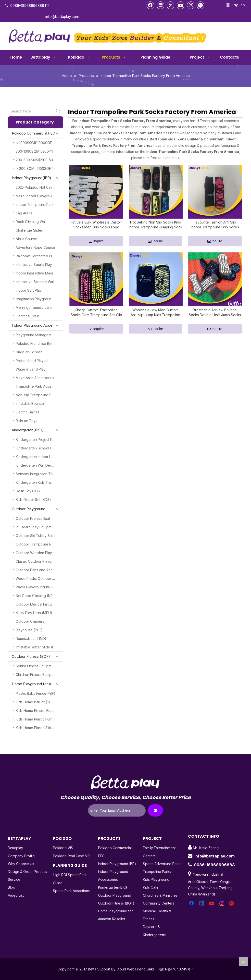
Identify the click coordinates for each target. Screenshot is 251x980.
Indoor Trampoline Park (35, 205)
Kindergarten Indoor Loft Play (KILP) (39, 457)
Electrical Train (27, 316)
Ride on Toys (26, 421)
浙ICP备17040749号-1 (176, 969)
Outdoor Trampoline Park (36, 544)
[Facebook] (151, 5)
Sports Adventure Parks (162, 864)
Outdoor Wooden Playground (39, 553)
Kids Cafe (151, 887)
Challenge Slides (29, 230)
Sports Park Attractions (71, 891)
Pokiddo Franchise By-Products (39, 343)
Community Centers (159, 903)
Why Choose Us (21, 864)
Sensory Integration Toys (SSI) (39, 474)
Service (14, 879)
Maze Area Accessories (35, 378)
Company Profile (21, 856)
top (243, 962)
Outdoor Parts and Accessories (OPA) (39, 570)
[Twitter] (171, 5)
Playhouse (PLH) (29, 630)
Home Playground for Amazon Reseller (37, 684)
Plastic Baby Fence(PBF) (36, 693)
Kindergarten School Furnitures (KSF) (39, 448)
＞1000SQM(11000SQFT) (36, 143)
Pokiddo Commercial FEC (33, 133)
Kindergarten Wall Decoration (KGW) (39, 465)
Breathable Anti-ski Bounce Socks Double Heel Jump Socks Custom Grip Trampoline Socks (215, 318)
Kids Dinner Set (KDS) (33, 500)
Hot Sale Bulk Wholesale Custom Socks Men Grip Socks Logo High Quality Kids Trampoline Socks (96, 228)
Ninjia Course (26, 239)
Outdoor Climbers (30, 621)
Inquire (96, 244)
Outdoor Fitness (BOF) (31, 656)
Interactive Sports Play (34, 265)
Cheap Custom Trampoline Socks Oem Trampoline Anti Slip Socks (96, 318)
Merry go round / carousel (37, 307)
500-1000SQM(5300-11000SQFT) (39, 151)
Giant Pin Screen (29, 352)
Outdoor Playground (29, 509)
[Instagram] (191, 5)
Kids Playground (156, 879)
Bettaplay (15, 848)
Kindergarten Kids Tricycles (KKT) (39, 482)
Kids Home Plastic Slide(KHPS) (39, 728)
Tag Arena (24, 213)
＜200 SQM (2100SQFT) (35, 168)
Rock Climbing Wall (31, 222)
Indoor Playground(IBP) (31, 178)
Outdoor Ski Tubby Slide (36, 536)
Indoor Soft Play (29, 290)
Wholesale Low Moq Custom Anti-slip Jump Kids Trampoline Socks (155, 318)
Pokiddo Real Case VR (71, 856)
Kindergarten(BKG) (28, 430)
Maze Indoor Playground (36, 196)
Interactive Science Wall (35, 282)
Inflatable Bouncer (30, 403)
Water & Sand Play (31, 369)
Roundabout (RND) (31, 639)
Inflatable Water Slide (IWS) (38, 647)
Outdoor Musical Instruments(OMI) (39, 604)
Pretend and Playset (32, 361)
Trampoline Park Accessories (39, 386)
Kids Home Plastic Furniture (38, 719)
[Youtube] (181, 5)
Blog (12, 887)
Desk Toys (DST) (30, 491)
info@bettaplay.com (214, 856)
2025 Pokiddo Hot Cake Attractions (39, 187)
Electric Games (28, 412)
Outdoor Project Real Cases (38, 518)
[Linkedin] (161, 5)
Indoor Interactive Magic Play (39, 273)
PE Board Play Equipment (36, 527)
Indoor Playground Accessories (37, 325)
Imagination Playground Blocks (39, 299)
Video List (16, 895)
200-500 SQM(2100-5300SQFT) (39, 160)
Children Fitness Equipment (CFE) (39, 675)
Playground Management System (39, 335)
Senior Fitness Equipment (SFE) (39, 666)
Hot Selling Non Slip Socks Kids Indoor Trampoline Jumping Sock (156, 228)
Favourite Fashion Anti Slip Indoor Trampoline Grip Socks (215, 228)
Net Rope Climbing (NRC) (36, 596)
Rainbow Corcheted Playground (39, 256)
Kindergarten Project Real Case (39, 440)
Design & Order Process (27, 872)
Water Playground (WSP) (36, 587)
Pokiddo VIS (63, 848)
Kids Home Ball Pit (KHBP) (37, 702)
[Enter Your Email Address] (117, 810)
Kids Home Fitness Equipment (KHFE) (39, 711)
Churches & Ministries (160, 895)
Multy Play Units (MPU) (34, 613)
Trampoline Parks (157, 872)
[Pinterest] (201, 5)
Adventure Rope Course (35, 247)
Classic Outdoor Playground (38, 561)
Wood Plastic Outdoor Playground (39, 578)
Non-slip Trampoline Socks (38, 395)
